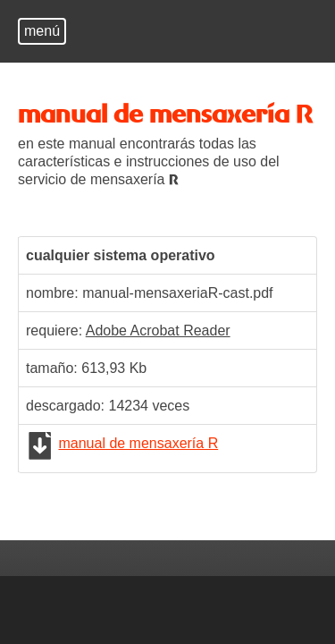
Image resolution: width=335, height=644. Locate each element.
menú (42, 31)
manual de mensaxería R (138, 443)
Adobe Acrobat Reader (158, 330)
